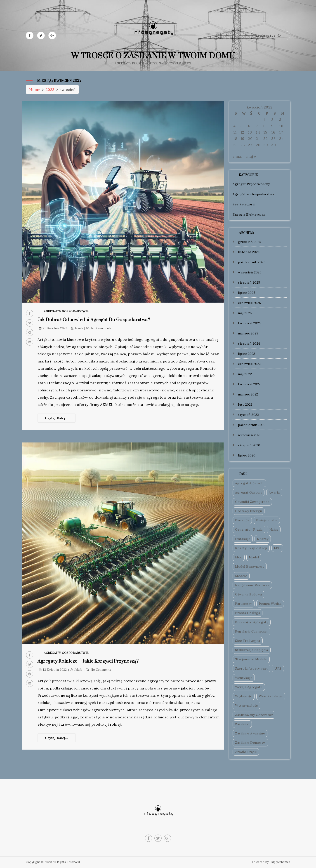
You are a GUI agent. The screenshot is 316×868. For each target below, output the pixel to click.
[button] (270, 36)
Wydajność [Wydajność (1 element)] (244, 696)
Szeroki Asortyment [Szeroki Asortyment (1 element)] (251, 668)
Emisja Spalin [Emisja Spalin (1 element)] (267, 520)
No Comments (101, 328)
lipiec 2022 (247, 354)
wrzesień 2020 (250, 435)
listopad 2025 (249, 252)
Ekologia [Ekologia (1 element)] (242, 520)
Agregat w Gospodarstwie (66, 312)
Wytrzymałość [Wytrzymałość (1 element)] (246, 706)
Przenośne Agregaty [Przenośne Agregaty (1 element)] (252, 622)
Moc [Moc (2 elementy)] (239, 557)
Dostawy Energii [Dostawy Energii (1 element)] (249, 511)
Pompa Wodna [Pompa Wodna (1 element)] (270, 604)
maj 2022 (245, 374)
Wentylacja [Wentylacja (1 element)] (244, 678)
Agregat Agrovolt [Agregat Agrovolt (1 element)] (249, 483)
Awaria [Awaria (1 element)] (274, 492)
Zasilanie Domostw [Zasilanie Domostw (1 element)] (250, 743)
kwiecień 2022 (249, 384)
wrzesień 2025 (250, 272)
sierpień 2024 (249, 343)
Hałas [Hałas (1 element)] (274, 529)
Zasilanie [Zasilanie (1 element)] (242, 724)
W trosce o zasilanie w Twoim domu (153, 56)
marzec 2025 (248, 333)
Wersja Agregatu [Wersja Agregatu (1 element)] (249, 687)
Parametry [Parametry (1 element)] (244, 604)
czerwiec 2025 (250, 303)
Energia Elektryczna (249, 214)
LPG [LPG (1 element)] (277, 548)
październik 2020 (252, 425)
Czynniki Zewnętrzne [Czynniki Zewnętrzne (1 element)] (252, 502)
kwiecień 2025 (249, 323)
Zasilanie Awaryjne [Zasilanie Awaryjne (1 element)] (250, 733)
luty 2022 (245, 405)
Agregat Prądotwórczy (251, 184)
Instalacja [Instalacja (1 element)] (243, 539)
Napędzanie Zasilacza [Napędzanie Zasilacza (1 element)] (252, 585)
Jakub (79, 328)
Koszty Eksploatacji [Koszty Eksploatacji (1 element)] (251, 548)
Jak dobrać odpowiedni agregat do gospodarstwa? (94, 320)
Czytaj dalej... (57, 418)
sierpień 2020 (249, 445)
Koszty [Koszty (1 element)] (263, 539)
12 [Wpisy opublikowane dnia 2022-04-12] (242, 132)
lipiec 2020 (247, 455)
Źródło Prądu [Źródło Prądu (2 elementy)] (246, 752)
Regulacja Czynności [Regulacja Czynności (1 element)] (251, 631)
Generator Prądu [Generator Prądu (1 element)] (249, 529)
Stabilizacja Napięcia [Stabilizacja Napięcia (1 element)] (252, 650)
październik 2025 (252, 262)
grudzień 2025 (250, 242)
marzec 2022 (248, 394)
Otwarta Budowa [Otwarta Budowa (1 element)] (248, 594)
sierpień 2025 (249, 282)
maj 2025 (245, 313)
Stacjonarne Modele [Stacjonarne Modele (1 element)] (251, 659)
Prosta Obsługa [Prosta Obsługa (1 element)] (248, 613)
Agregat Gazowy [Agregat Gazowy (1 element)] (249, 492)
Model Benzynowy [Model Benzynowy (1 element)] (250, 567)
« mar (238, 156)
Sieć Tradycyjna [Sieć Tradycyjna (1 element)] (248, 641)
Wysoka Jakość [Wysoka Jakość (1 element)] (271, 696)
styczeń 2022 (248, 415)
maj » (251, 156)
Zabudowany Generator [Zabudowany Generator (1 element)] (254, 715)
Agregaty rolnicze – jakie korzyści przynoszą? (88, 661)
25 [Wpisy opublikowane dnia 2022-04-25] (235, 145)
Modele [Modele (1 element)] (241, 576)
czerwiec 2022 (249, 364)
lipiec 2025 (247, 293)
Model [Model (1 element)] (254, 557)
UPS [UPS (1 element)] (278, 668)
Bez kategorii (244, 204)
